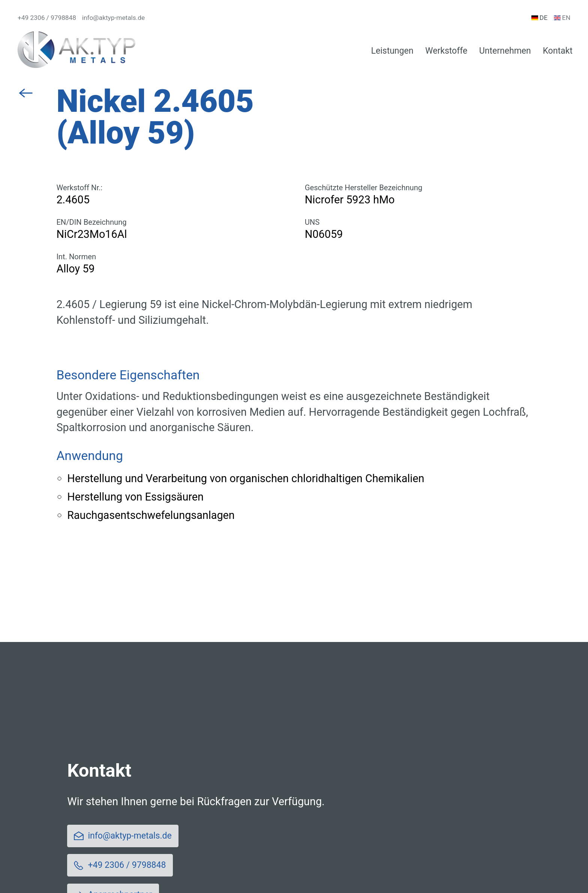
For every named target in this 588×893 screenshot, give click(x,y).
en (562, 18)
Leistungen (392, 51)
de (539, 18)
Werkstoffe (446, 51)
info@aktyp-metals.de (113, 18)
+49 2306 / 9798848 (47, 18)
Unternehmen (505, 51)
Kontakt (557, 51)
